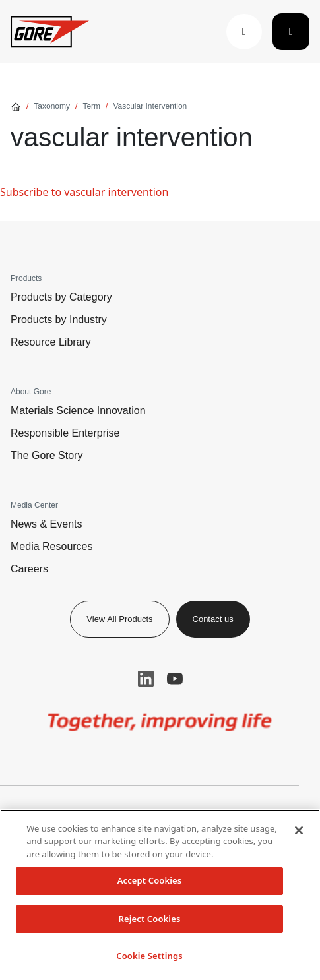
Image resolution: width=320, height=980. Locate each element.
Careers (29, 569)
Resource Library (51, 342)
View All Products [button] (119, 619)
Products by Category (61, 297)
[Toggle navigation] (291, 32)
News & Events (46, 524)
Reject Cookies (150, 919)
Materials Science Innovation (78, 411)
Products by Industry (59, 320)
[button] (244, 32)
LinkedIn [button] (146, 679)
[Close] (299, 830)
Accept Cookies (150, 880)
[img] (160, 722)
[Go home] (16, 106)
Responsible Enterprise (65, 433)
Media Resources (52, 546)
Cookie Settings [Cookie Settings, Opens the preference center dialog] (149, 956)
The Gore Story (47, 455)
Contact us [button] (213, 619)
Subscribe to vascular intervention (84, 192)
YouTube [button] (175, 679)
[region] (160, 895)
